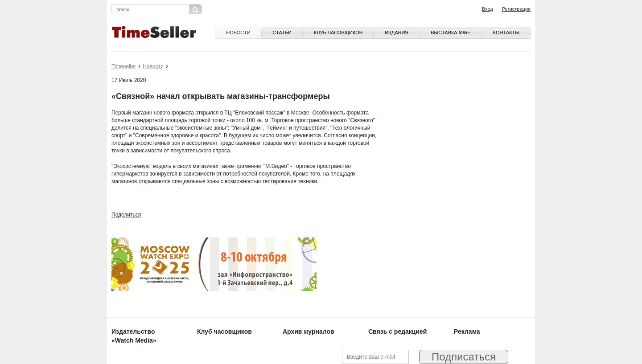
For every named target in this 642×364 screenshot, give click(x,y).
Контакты (506, 33)
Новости (238, 33)
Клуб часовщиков (338, 33)
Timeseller (124, 66)
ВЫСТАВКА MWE (451, 33)
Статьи (282, 33)
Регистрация (516, 9)
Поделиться (126, 215)
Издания (397, 33)
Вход (488, 9)
